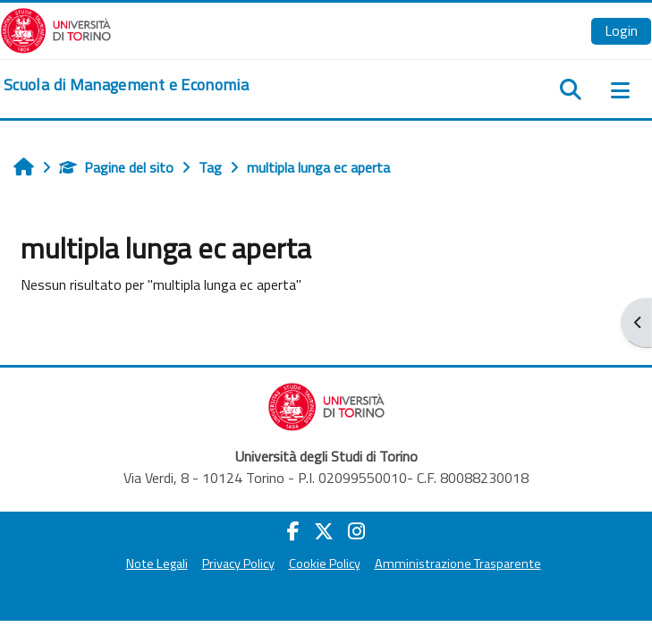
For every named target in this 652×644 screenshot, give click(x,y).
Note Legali (157, 563)
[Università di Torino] (56, 29)
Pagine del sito (116, 167)
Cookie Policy (325, 563)
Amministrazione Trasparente (458, 563)
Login (621, 30)
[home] (126, 85)
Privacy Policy (238, 563)
